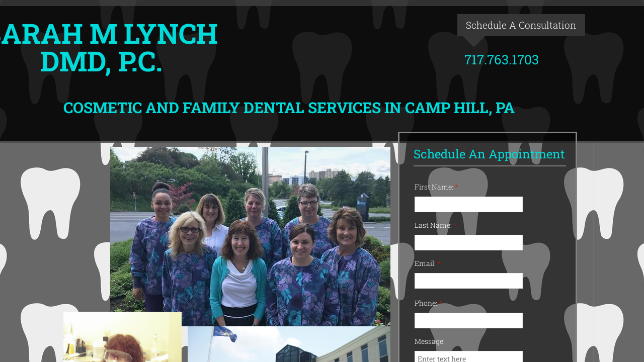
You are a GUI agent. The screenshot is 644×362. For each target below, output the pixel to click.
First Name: (436, 187)
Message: (430, 341)
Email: (428, 263)
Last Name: (436, 225)
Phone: (428, 303)
